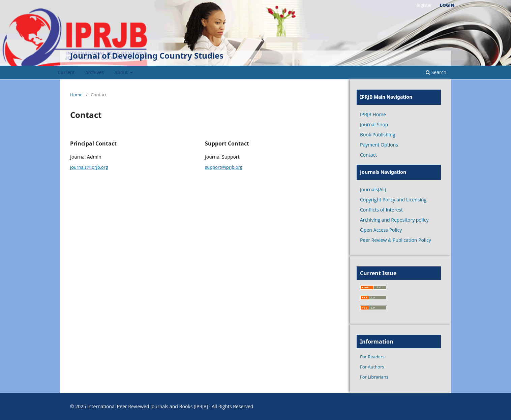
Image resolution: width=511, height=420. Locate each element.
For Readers (372, 357)
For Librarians (374, 377)
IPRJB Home (373, 114)
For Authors (372, 367)
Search (436, 72)
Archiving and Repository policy (394, 220)
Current (66, 72)
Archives (95, 72)
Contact (368, 155)
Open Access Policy (381, 230)
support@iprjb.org (224, 167)
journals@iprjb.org (89, 167)
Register (424, 5)
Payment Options (379, 145)
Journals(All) (373, 189)
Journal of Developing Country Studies (147, 55)
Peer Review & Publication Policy (396, 240)
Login (447, 5)
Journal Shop (374, 124)
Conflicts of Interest (381, 210)
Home (76, 95)
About (122, 72)
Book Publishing (378, 135)
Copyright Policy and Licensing (393, 200)
